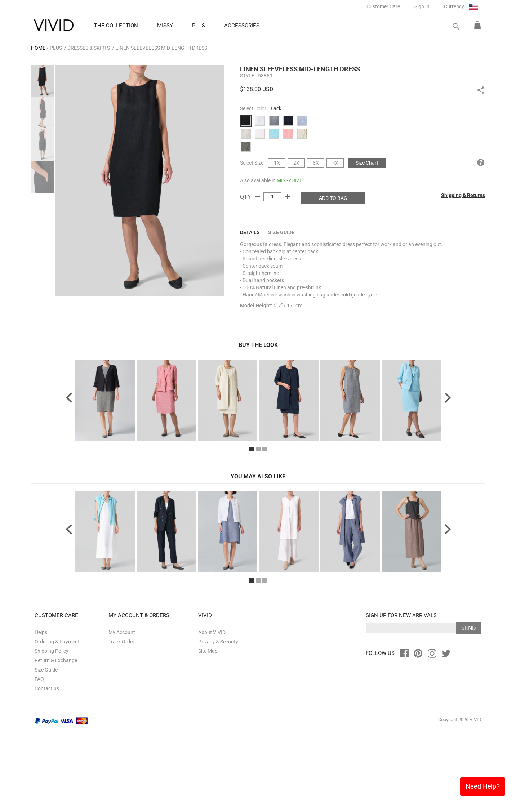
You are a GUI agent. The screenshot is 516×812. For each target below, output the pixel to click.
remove (257, 197)
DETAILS (250, 232)
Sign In (422, 6)
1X (277, 163)
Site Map (208, 734)
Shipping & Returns (463, 195)
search (455, 26)
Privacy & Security (218, 725)
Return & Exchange (56, 744)
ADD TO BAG (333, 198)
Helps (41, 715)
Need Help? (483, 786)
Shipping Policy (52, 734)
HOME (38, 48)
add (288, 197)
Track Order (121, 725)
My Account (122, 715)
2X (296, 163)
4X (335, 163)
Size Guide (281, 232)
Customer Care (383, 6)
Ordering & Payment (57, 725)
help (481, 162)
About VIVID (212, 715)
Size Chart (367, 163)
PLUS (56, 48)
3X (316, 163)
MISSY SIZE (290, 180)
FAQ (39, 762)
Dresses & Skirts (89, 48)
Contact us (47, 772)
